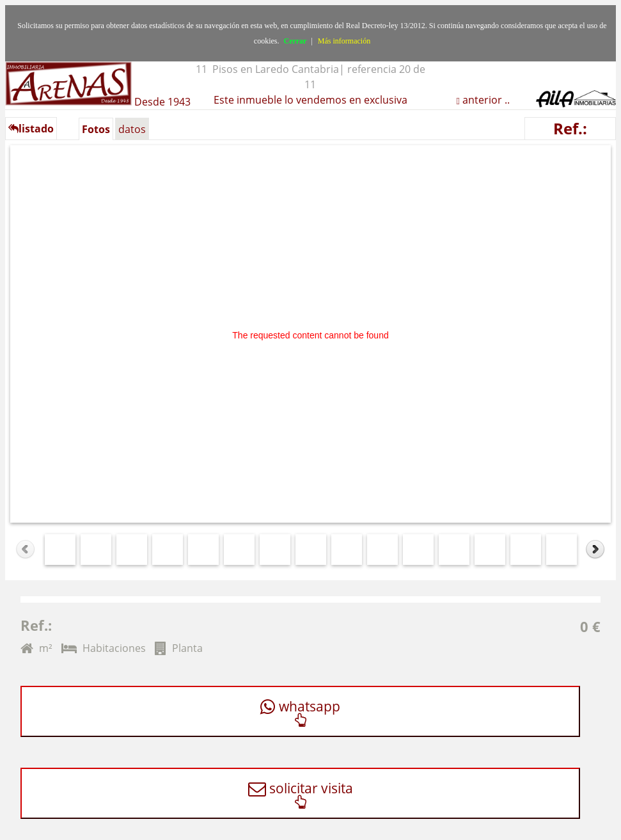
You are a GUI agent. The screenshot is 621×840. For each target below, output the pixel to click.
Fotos (96, 129)
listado (31, 129)
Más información (344, 41)
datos (132, 129)
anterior (481, 100)
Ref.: (570, 128)
